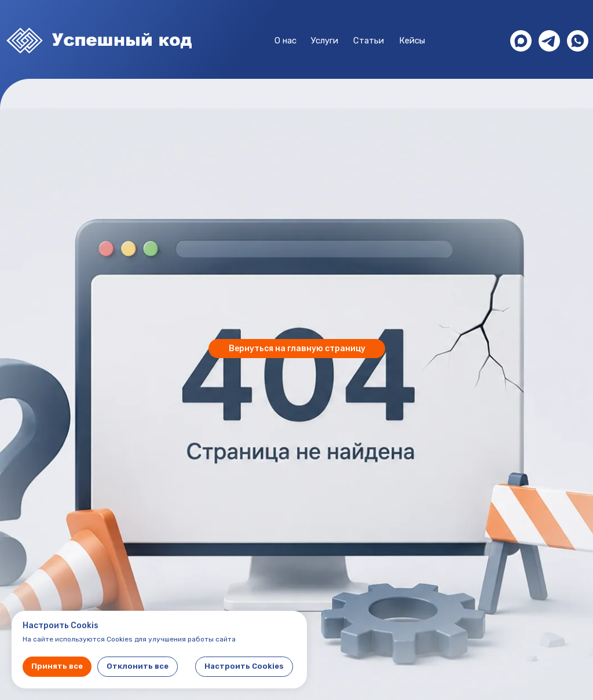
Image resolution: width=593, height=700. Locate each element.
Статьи (369, 41)
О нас (285, 41)
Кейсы (412, 41)
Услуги (325, 41)
